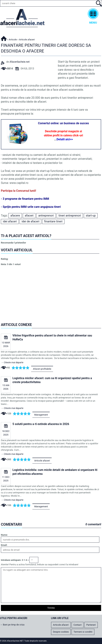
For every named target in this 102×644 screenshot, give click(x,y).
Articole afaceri (42, 461)
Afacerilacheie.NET (4, 38)
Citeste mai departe (14, 362)
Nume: (4, 535)
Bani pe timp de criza (14, 625)
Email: (4, 545)
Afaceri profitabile (42, 369)
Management (41, 415)
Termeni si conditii (83, 632)
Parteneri (91, 625)
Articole (13, 40)
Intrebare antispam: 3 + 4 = (15, 560)
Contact (78, 625)
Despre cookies (61, 632)
